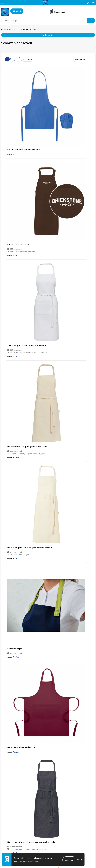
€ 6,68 (13, 299)
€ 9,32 (13, 484)
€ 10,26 (57, 773)
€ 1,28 (13, 114)
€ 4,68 (13, 244)
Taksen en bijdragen (57, 816)
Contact (4, 842)
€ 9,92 (13, 601)
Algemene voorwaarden (59, 842)
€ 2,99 (56, 181)
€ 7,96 (13, 366)
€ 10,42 (57, 542)
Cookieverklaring (56, 849)
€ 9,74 (56, 601)
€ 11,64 (14, 718)
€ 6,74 (56, 308)
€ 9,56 (56, 714)
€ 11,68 (14, 776)
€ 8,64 (56, 366)
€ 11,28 (57, 425)
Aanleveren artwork (57, 813)
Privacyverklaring (56, 846)
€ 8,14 (13, 421)
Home (4, 29)
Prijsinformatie (55, 809)
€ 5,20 (56, 242)
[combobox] (44, 20)
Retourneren (6, 846)
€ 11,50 (57, 659)
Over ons (53, 806)
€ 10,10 (57, 484)
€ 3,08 (56, 120)
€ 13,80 (14, 542)
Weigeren (79, 860)
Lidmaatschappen (56, 820)
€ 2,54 (13, 183)
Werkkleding (13, 29)
